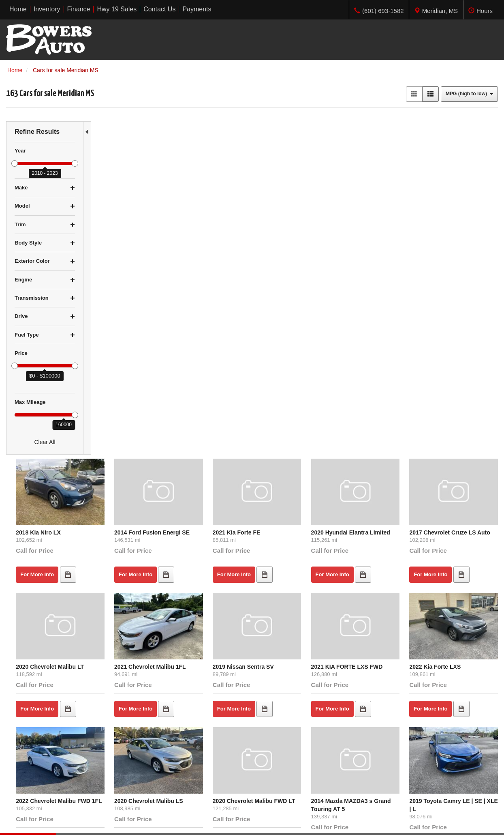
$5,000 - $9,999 (26, 748)
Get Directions (402, 764)
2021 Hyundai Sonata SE (132, 568)
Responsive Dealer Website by (379, 823)
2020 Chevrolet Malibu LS (215, 437)
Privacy (99, 820)
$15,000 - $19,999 (29, 764)
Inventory (144, 748)
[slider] (15, 163)
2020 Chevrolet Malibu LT (133, 314)
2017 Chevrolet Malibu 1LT (460, 568)
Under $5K (20, 740)
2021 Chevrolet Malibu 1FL (217, 314)
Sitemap (122, 820)
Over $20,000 (23, 773)
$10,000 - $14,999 (29, 756)
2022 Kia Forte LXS (450, 314)
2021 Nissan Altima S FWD (298, 568)
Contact (78, 820)
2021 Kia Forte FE (286, 183)
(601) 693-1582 (421, 773)
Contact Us (146, 764)
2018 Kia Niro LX (122, 183)
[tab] (436, 10)
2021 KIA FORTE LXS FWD (379, 314)
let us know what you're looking (181, 655)
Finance (142, 756)
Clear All (45, 442)
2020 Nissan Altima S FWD (216, 568)
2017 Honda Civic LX (371, 568)
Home (140, 740)
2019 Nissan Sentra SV (293, 314)
